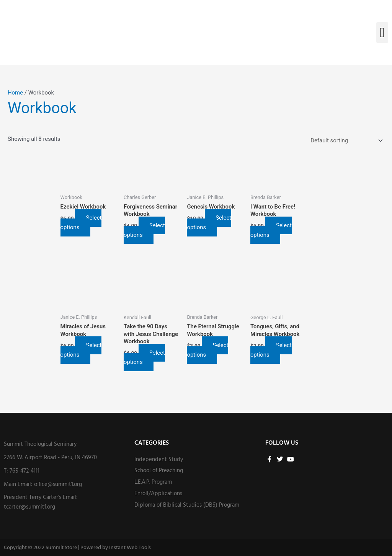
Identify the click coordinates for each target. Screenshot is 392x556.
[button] (382, 33)
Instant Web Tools (130, 548)
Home (15, 93)
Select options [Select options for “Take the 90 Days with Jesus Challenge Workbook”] (145, 358)
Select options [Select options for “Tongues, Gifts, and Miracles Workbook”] (271, 350)
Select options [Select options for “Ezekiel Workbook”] (82, 223)
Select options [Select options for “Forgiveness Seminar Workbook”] (145, 230)
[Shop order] (345, 141)
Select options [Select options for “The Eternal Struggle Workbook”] (208, 350)
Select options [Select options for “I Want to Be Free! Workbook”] (271, 230)
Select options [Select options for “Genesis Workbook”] (209, 223)
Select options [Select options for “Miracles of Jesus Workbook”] (82, 350)
